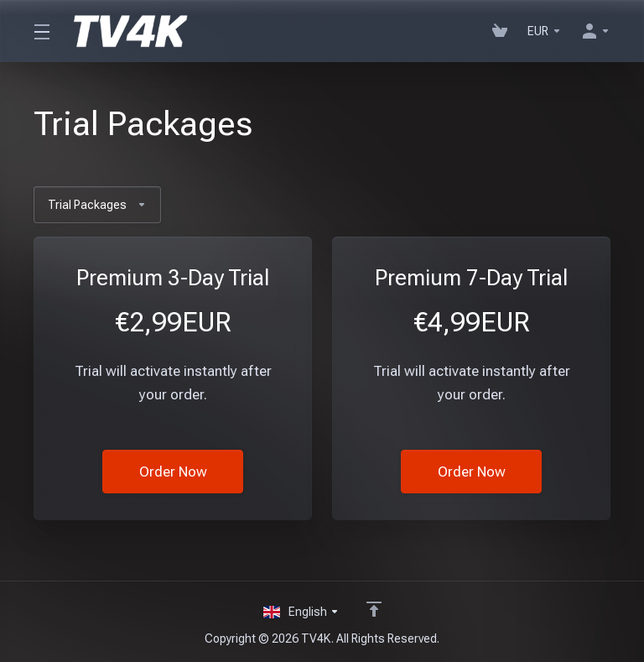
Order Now (173, 472)
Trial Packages (97, 205)
